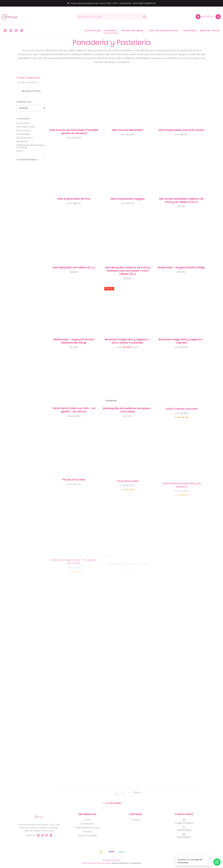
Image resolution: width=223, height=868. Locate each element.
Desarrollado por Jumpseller (127, 863)
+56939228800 (184, 829)
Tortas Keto (23, 123)
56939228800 (184, 836)
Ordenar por (24, 102)
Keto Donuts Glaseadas (128, 130)
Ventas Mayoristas (87, 836)
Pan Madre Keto (26, 127)
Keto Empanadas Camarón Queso (181, 130)
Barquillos (22, 141)
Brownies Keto (25, 138)
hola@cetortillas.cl (184, 822)
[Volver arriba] (111, 803)
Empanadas (23, 134)
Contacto (136, 820)
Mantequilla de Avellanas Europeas (30, 146)
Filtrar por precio (31, 160)
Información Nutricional (87, 828)
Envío (87, 820)
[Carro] (218, 17)
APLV (20, 151)
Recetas (87, 832)
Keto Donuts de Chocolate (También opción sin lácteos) (74, 132)
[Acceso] (205, 17)
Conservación (87, 824)
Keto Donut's (24, 130)
